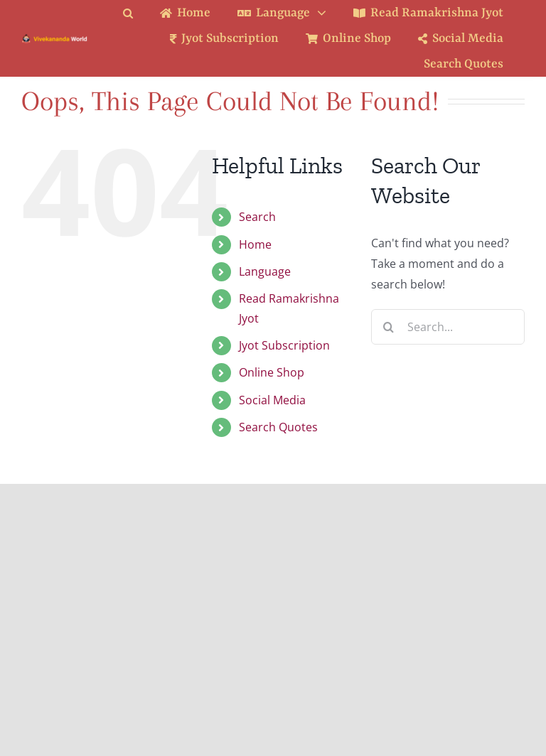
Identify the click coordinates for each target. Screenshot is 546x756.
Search (257, 217)
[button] (139, 13)
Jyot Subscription (284, 345)
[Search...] (448, 327)
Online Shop (272, 372)
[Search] (389, 327)
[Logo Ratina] (55, 39)
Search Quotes (278, 427)
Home (255, 244)
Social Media (272, 400)
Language (265, 271)
